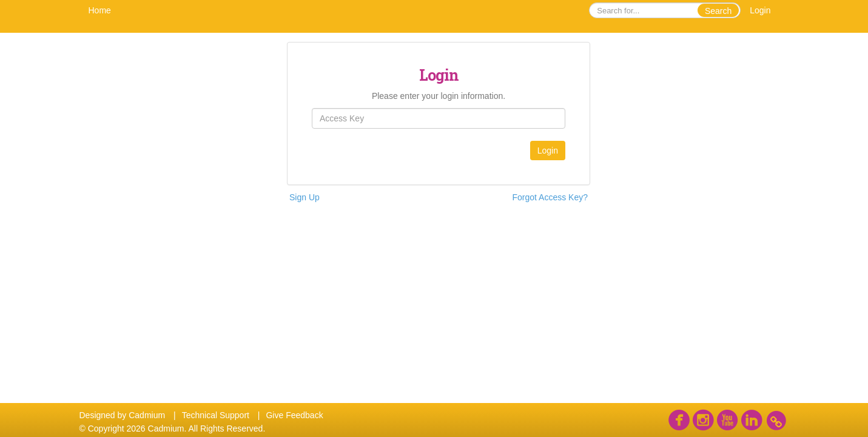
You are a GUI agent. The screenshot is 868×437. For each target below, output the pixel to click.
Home (100, 10)
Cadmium (147, 415)
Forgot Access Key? (550, 197)
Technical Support (216, 415)
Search (718, 11)
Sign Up (304, 197)
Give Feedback (294, 415)
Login (760, 10)
